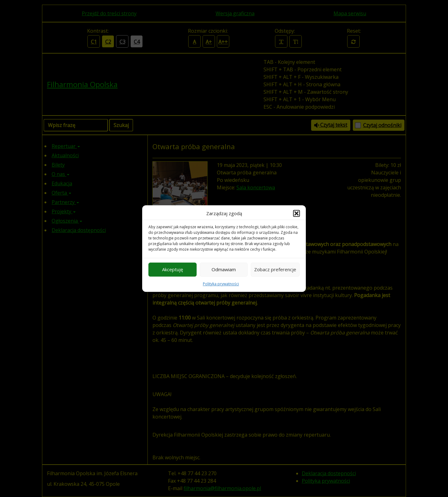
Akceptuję (173, 269)
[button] (296, 214)
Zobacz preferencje (275, 269)
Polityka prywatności (221, 284)
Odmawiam (224, 269)
